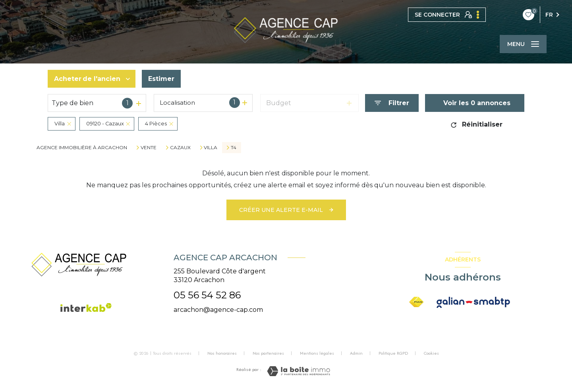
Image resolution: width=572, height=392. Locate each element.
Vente (149, 148)
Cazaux (180, 148)
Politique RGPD (393, 353)
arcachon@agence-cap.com (218, 310)
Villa (211, 148)
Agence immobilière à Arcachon (82, 147)
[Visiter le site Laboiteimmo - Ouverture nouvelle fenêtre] (299, 371)
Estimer (161, 79)
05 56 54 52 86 (207, 295)
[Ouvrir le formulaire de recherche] (392, 103)
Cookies (431, 354)
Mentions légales (317, 353)
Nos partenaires (268, 353)
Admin (356, 353)
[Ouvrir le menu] (523, 44)
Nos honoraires (222, 353)
